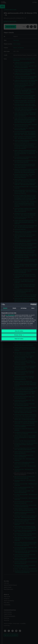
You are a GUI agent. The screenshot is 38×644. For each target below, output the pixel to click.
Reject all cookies (19, 339)
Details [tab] (14, 308)
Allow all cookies (19, 331)
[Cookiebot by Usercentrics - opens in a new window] (31, 304)
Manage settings (19, 335)
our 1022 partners (10, 315)
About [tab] (33, 308)
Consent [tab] (5, 308)
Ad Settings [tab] (24, 308)
